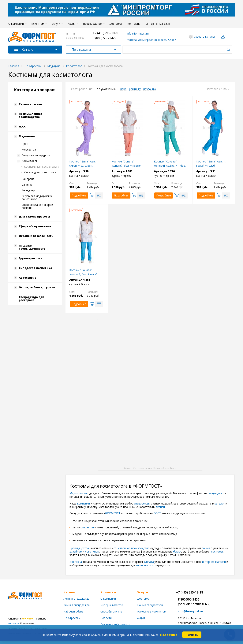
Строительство (30, 104)
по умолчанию (106, 89)
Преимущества (80, 548)
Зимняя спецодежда (77, 605)
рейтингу (135, 89)
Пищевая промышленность (32, 247)
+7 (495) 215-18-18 (106, 33)
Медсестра (29, 149)
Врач (25, 144)
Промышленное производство (31, 115)
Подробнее (169, 635)
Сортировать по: (82, 89)
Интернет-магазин (158, 24)
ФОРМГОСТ (113, 513)
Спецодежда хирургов (36, 155)
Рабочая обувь (73, 611)
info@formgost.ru (138, 34)
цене (123, 89)
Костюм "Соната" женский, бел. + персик (126, 164)
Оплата (149, 562)
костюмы (217, 551)
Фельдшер (28, 190)
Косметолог (30, 161)
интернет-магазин (214, 562)
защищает (216, 493)
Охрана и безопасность (36, 236)
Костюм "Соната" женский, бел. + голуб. (84, 272)
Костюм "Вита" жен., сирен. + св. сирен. (83, 164)
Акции (72, 24)
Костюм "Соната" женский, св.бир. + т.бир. (170, 164)
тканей (160, 507)
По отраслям (81, 50)
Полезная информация (115, 624)
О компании (16, 24)
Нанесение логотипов (151, 611)
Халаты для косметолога (40, 172)
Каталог (28, 49)
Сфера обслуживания (35, 226)
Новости (106, 618)
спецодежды (142, 503)
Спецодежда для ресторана (32, 298)
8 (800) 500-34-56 (105, 38)
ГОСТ (157, 513)
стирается (88, 527)
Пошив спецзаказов (150, 605)
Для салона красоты (34, 216)
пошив (206, 548)
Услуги (56, 24)
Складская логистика (35, 268)
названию (150, 89)
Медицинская (78, 493)
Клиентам (38, 24)
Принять (192, 635)
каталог (220, 503)
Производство (92, 24)
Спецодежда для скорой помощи (37, 206)
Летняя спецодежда (77, 599)
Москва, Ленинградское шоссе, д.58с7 (151, 40)
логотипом (92, 551)
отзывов (14, 623)
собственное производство (132, 548)
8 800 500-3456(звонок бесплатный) (194, 602)
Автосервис (27, 278)
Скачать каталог (205, 37)
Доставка (116, 24)
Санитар (27, 185)
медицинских (145, 565)
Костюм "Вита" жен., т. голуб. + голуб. (211, 164)
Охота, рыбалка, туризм (37, 287)
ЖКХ (22, 127)
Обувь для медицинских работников (37, 197)
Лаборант (28, 179)
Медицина (27, 136)
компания (84, 503)
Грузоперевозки (31, 258)
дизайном (76, 551)
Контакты (134, 24)
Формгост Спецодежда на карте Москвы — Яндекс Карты (150, 468)
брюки (177, 551)
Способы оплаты (111, 611)
